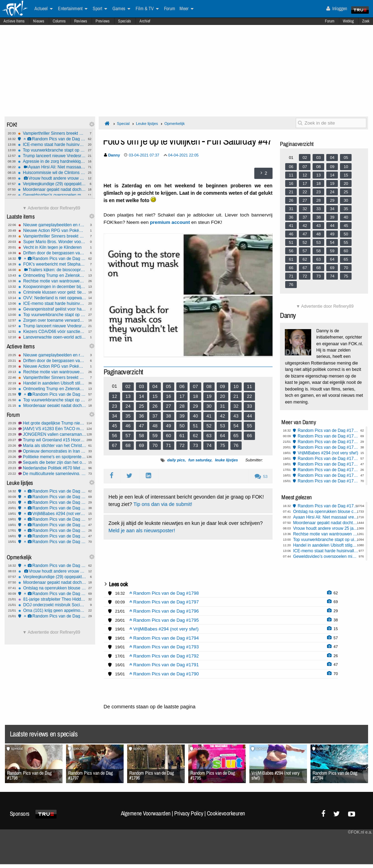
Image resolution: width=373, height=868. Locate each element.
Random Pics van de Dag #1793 (52, 525)
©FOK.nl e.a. (360, 832)
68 (128, 445)
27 (169, 406)
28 (182, 406)
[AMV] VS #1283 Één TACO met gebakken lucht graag (52, 429)
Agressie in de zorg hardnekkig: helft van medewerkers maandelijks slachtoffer (52, 161)
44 (249, 416)
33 (249, 406)
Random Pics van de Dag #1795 (52, 508)
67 (114, 445)
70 (155, 445)
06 (182, 386)
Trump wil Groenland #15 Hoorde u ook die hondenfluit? (52, 440)
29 (195, 406)
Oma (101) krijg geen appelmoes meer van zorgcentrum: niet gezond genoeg (52, 610)
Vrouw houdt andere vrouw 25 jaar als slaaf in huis (52, 178)
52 (209, 426)
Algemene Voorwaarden (146, 813)
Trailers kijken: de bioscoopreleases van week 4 (52, 270)
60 (169, 436)
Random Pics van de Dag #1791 (52, 536)
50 (182, 426)
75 (222, 445)
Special (123, 123)
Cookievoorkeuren (226, 813)
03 (142, 386)
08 (209, 386)
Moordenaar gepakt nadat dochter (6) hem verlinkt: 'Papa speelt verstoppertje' (52, 189)
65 (236, 436)
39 (182, 416)
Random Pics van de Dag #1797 (52, 497)
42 (222, 416)
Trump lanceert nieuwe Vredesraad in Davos (52, 156)
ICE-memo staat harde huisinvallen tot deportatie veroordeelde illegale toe (52, 145)
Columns (59, 21)
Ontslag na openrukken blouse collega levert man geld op (52, 588)
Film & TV (147, 9)
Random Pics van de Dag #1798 (52, 139)
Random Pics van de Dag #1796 (52, 502)
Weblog (348, 21)
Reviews (81, 21)
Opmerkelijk (175, 123)
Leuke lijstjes (147, 123)
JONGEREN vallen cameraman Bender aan (52, 434)
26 (155, 406)
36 (142, 416)
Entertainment (73, 9)
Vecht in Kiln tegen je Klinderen (52, 247)
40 (195, 416)
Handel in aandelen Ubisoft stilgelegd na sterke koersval (52, 383)
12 (114, 396)
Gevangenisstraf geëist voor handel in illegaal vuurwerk (52, 309)
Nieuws (39, 21)
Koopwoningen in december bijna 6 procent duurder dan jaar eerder (52, 287)
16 (169, 396)
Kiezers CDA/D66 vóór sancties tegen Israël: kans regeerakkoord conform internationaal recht (52, 332)
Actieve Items (14, 21)
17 (182, 396)
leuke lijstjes (226, 460)
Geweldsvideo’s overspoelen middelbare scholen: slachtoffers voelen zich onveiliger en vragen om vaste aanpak (52, 195)
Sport (100, 9)
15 (155, 396)
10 (236, 386)
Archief (145, 21)
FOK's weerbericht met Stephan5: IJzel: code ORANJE (52, 264)
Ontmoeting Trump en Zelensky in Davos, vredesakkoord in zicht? (52, 275)
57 (128, 436)
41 (209, 416)
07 (195, 386)
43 (236, 416)
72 (182, 445)
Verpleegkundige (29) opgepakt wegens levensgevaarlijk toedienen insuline (52, 184)
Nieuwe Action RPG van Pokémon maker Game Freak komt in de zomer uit (52, 231)
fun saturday (200, 460)
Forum (330, 21)
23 (114, 406)
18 (195, 396)
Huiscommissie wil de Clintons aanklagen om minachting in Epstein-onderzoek (52, 173)
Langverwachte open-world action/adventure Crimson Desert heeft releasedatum (52, 337)
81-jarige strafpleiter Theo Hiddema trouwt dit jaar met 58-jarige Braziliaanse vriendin (52, 599)
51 (195, 426)
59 (155, 436)
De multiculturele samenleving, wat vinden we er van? (52, 474)
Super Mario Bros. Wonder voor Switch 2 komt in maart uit (52, 242)
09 (222, 386)
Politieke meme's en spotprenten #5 (52, 457)
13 (128, 396)
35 (128, 416)
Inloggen (337, 8)
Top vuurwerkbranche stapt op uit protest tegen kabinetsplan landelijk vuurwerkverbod (52, 150)
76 (236, 445)
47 (142, 426)
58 (142, 436)
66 (249, 436)
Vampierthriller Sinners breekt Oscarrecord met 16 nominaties (52, 133)
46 (128, 426)
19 (209, 396)
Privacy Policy (189, 813)
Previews (103, 21)
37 (155, 416)
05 (169, 386)
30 (209, 406)
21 (236, 396)
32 (236, 406)
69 (142, 445)
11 (249, 386)
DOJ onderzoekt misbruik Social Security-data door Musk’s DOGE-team (52, 605)
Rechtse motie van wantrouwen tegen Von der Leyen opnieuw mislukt (52, 281)
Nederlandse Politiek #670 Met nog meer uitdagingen (52, 468)
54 (236, 426)
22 (249, 396)
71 (169, 445)
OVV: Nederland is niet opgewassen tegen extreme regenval (52, 298)
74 (209, 445)
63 (209, 436)
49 (169, 426)
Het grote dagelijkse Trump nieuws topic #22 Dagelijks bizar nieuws (52, 423)
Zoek (366, 21)
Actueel (44, 9)
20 (222, 396)
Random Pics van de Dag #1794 (52, 394)
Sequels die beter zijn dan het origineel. (52, 462)
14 (142, 396)
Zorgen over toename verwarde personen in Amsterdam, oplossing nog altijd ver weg (52, 320)
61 (182, 436)
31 (222, 406)
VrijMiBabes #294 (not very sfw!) (52, 514)
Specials (125, 21)
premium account (170, 222)
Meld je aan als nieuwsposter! (142, 530)
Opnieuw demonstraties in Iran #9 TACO (52, 451)
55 (249, 426)
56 (114, 436)
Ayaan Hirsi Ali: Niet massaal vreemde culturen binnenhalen (52, 167)
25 (142, 406)
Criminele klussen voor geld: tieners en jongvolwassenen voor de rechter (52, 292)
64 (222, 436)
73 (195, 445)
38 (169, 416)
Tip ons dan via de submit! (163, 504)
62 (195, 436)
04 (155, 386)
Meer (186, 9)
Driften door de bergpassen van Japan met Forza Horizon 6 (52, 253)
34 (114, 416)
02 (128, 386)
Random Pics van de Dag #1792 (52, 530)
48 (155, 426)
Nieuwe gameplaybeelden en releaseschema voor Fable (52, 225)
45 (114, 426)
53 (222, 426)
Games (121, 9)
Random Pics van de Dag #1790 (52, 542)
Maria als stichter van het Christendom (52, 446)
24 (128, 406)
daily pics (176, 460)
